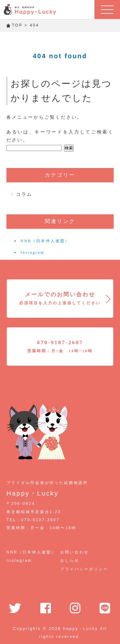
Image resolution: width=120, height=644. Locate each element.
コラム (24, 194)
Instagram (32, 252)
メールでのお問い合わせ (60, 298)
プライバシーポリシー (84, 569)
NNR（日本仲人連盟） (45, 241)
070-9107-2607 (60, 346)
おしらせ (70, 561)
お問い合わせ (75, 552)
